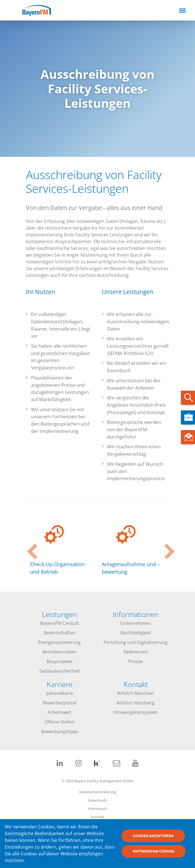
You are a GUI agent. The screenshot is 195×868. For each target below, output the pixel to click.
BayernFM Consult (60, 623)
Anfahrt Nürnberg (135, 703)
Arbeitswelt (60, 712)
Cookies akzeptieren (153, 838)
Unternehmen (135, 623)
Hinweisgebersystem (135, 712)
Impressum (98, 808)
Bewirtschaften (60, 633)
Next (167, 547)
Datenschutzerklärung (98, 792)
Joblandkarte (60, 693)
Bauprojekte (60, 661)
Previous (29, 547)
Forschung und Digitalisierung (135, 642)
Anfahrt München (136, 693)
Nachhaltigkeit (136, 633)
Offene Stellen (60, 722)
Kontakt (98, 817)
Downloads (97, 800)
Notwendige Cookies (154, 853)
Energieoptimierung (60, 642)
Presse (135, 661)
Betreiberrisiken (60, 652)
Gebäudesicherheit (60, 671)
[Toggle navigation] (182, 10)
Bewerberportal (60, 703)
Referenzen (136, 652)
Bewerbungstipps (60, 731)
